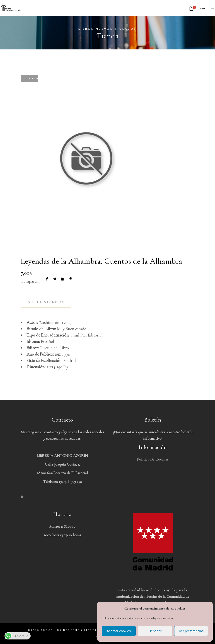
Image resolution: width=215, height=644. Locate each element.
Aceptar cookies (119, 631)
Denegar (155, 631)
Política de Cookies (153, 459)
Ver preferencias (191, 631)
